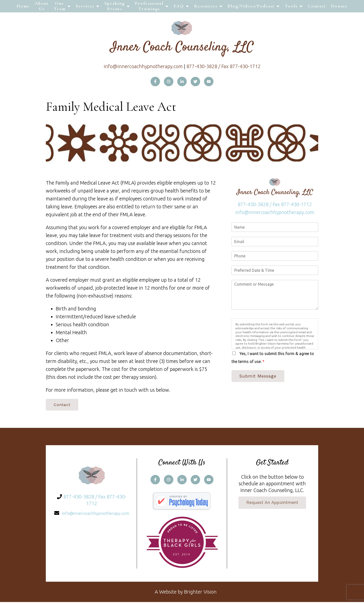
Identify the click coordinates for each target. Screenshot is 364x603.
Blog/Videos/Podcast (251, 6)
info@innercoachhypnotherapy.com (143, 66)
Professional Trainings (149, 6)
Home (23, 6)
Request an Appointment (272, 504)
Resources (206, 6)
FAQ (179, 6)
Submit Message (259, 376)
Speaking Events (115, 6)
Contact (317, 6)
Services (85, 6)
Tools (291, 6)
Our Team (60, 6)
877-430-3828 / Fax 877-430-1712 (223, 66)
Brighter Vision (200, 593)
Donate (339, 6)
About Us (42, 6)
